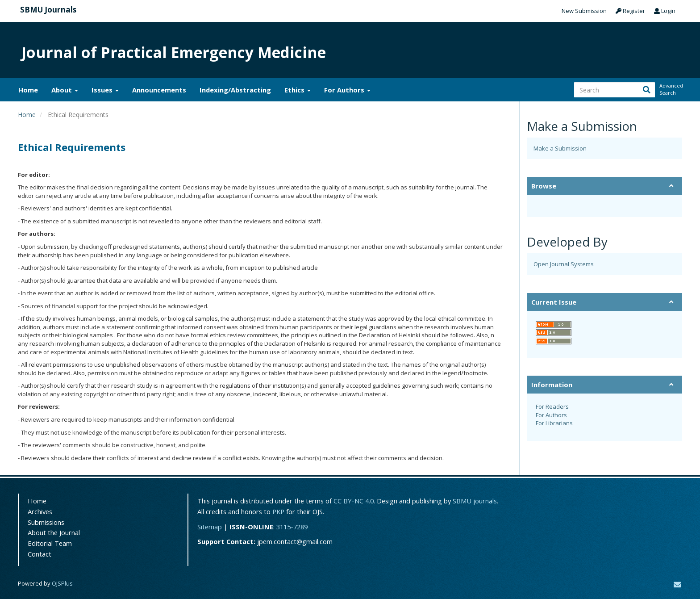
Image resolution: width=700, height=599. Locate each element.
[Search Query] (615, 90)
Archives (40, 511)
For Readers (552, 406)
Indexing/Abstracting (235, 90)
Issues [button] (105, 90)
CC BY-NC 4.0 (354, 501)
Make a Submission (560, 148)
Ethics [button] (298, 90)
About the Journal (54, 532)
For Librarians (554, 423)
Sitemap (210, 527)
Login (665, 11)
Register (630, 11)
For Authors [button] (347, 90)
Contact (40, 554)
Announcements (159, 90)
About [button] (65, 90)
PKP (278, 511)
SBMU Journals (48, 10)
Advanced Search (671, 89)
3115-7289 (292, 527)
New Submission (584, 11)
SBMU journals (475, 501)
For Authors (551, 415)
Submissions (46, 522)
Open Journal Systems (564, 264)
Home (28, 90)
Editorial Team (50, 543)
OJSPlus (62, 583)
